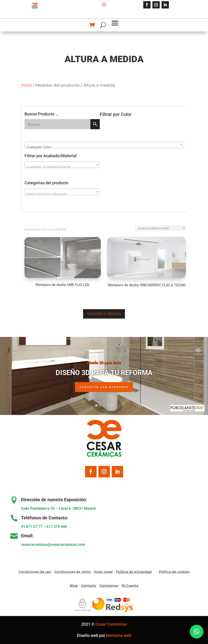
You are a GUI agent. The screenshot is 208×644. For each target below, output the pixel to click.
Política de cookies (174, 572)
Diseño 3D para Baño (104, 363)
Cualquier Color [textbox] (39, 147)
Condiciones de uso (35, 572)
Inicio (26, 85)
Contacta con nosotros (104, 388)
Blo (74, 585)
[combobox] (104, 145)
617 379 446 (57, 527)
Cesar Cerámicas (111, 624)
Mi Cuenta (130, 585)
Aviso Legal (103, 572)
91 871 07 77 (32, 527)
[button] (197, 632)
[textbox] (62, 167)
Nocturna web (119, 635)
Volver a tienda (104, 314)
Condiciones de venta (73, 572)
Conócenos (109, 585)
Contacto (89, 585)
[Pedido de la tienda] (153, 226)
